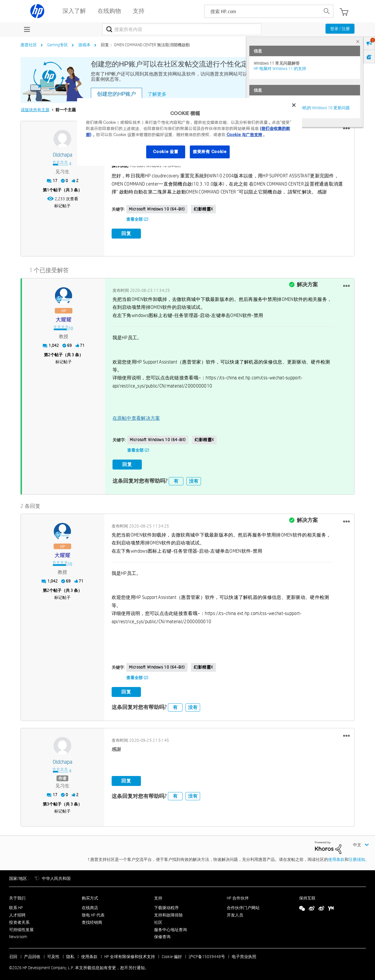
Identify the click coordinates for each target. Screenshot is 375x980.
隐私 (70, 954)
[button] (346, 129)
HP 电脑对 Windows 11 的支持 (280, 68)
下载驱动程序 (166, 905)
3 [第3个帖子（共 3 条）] (48, 801)
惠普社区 (29, 45)
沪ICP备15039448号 (207, 954)
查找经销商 (92, 920)
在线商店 (90, 905)
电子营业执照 (244, 954)
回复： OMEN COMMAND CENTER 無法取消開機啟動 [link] (145, 45)
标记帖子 (62, 206)
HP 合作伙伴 (238, 895)
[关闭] (294, 105)
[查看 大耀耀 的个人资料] (64, 319)
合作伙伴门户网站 (243, 905)
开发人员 (235, 912)
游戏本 (84, 45)
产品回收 (32, 954)
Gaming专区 (58, 45)
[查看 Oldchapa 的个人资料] (63, 155)
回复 (126, 233)
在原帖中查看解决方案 (136, 417)
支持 (158, 895)
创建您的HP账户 (116, 94)
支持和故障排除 (168, 912)
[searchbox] (262, 11)
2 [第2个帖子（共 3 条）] (49, 354)
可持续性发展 (21, 927)
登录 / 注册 (340, 29)
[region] (190, 132)
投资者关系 (19, 920)
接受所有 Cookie (210, 152)
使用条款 (336, 857)
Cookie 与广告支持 (244, 135)
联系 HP (16, 905)
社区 (158, 920)
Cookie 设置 (166, 152)
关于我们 (17, 895)
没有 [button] (194, 478)
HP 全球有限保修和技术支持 (130, 954)
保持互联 (307, 895)
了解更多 (157, 94)
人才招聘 (17, 912)
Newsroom (18, 934)
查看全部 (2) (137, 219)
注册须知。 (359, 857)
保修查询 (162, 934)
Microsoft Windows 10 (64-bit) (157, 209)
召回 (13, 954)
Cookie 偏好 (172, 954)
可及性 (53, 954)
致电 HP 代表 (93, 912)
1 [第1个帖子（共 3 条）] (48, 190)
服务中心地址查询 (171, 927)
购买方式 (90, 895)
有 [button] (176, 478)
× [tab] (358, 41)
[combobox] (182, 29)
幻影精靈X (203, 209)
